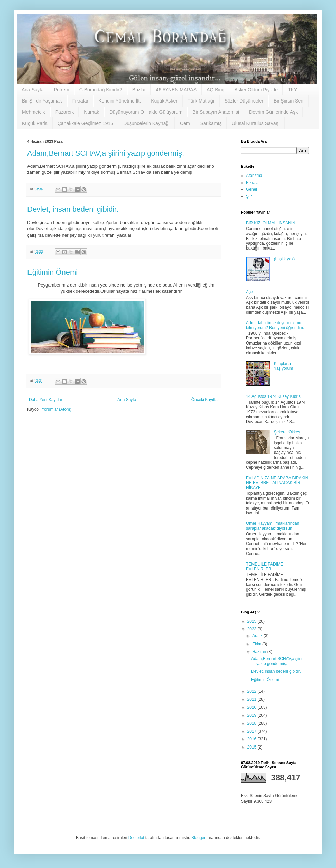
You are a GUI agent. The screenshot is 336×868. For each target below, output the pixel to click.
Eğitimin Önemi (52, 272)
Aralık (258, 636)
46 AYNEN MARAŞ (176, 90)
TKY (292, 90)
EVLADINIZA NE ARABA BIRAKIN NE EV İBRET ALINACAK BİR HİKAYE (277, 483)
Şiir (249, 196)
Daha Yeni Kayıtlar (46, 400)
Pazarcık (64, 112)
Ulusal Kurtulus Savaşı (256, 123)
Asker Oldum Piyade (256, 90)
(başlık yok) (284, 259)
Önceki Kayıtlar (205, 400)
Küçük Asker (164, 101)
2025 (253, 621)
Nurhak (91, 112)
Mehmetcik (34, 112)
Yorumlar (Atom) (57, 409)
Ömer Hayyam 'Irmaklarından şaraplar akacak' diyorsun (273, 526)
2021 (253, 699)
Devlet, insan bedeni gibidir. (73, 209)
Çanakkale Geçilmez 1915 (85, 123)
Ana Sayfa (33, 90)
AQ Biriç (215, 90)
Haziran (260, 652)
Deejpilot (136, 838)
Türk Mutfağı (201, 101)
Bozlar (139, 90)
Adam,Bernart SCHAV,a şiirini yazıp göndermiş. (106, 153)
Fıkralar (80, 101)
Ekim (257, 644)
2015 (253, 747)
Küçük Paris (35, 123)
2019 (253, 715)
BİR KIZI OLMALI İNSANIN (271, 223)
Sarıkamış (211, 123)
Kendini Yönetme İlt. (120, 101)
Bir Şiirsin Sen (288, 101)
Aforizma (254, 176)
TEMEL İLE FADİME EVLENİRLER (265, 567)
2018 (253, 723)
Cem (185, 123)
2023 (253, 629)
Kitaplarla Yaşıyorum (283, 366)
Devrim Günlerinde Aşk (273, 112)
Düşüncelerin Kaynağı (146, 123)
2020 (253, 707)
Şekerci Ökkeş (287, 432)
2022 (253, 691)
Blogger (198, 838)
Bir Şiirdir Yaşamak (42, 101)
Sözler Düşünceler (244, 101)
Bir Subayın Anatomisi (216, 112)
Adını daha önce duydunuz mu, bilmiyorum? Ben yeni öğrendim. (275, 325)
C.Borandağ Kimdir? (101, 90)
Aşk (249, 292)
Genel (251, 189)
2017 (253, 731)
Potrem (62, 90)
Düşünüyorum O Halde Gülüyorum (146, 112)
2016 (253, 739)
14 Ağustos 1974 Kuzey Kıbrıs (273, 396)
